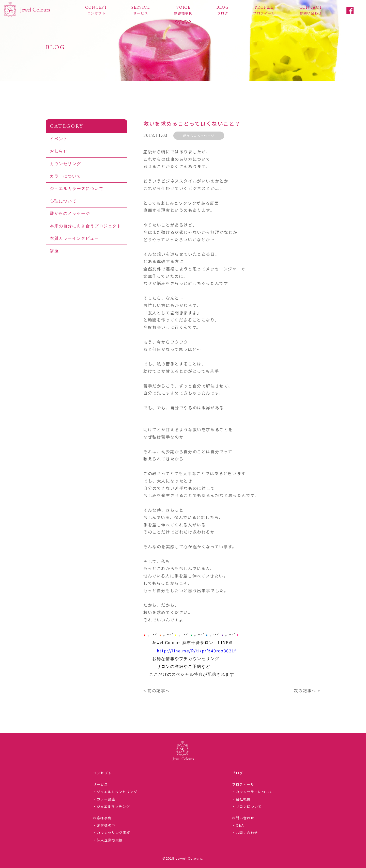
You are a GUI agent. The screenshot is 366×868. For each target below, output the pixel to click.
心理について (63, 201)
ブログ (238, 773)
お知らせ (59, 151)
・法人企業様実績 (108, 840)
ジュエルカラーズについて (77, 189)
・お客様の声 (104, 825)
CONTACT (311, 10)
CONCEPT (96, 10)
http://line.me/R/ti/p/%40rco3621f (196, 651)
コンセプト (102, 773)
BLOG (223, 10)
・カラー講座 (104, 799)
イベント (59, 139)
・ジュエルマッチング (111, 806)
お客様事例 (102, 818)
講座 (54, 251)
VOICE (183, 10)
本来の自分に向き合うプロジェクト (86, 226)
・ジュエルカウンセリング (115, 792)
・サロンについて (247, 806)
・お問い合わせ (245, 833)
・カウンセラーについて (253, 792)
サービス (100, 784)
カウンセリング (65, 164)
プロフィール (243, 784)
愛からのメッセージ (199, 135)
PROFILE (264, 10)
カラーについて (65, 176)
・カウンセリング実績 (112, 833)
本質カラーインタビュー (74, 238)
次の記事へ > (307, 690)
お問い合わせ (243, 818)
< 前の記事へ (157, 690)
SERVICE (141, 10)
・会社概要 (241, 799)
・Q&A (238, 825)
